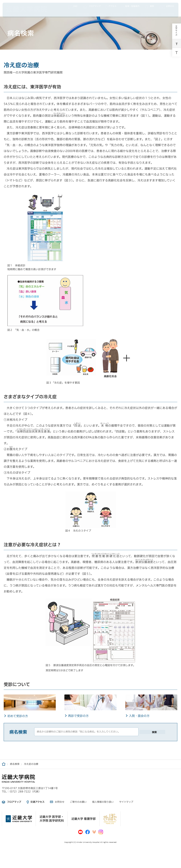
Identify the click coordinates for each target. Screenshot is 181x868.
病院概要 (83, 13)
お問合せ (167, 6)
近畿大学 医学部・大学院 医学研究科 (52, 819)
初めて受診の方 (18, 716)
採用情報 (167, 13)
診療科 (132, 13)
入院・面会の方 (139, 716)
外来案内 (100, 13)
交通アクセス (37, 802)
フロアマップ (92, 6)
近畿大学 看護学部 (84, 819)
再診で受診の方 (78, 716)
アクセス (111, 6)
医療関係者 (149, 13)
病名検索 (15, 764)
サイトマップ (126, 802)
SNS (73, 6)
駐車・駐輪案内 (130, 6)
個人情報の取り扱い (103, 802)
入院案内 (117, 13)
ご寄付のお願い (78, 802)
